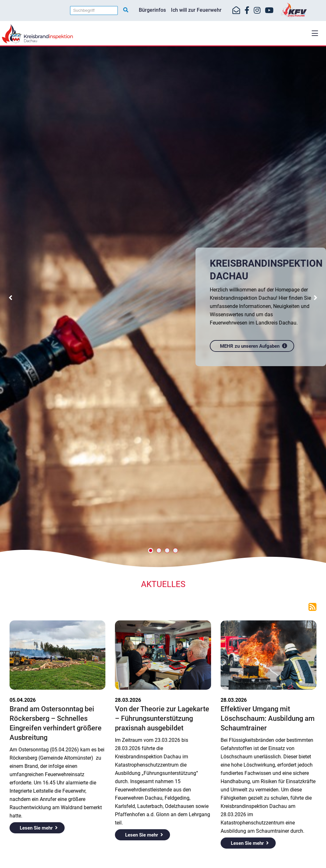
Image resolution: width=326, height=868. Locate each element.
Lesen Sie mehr (36, 828)
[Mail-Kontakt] (236, 10)
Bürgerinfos (152, 10)
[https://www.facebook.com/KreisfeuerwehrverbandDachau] (247, 10)
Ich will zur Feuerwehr (196, 10)
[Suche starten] (126, 10)
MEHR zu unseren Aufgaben (250, 344)
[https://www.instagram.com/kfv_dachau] (257, 10)
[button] (315, 33)
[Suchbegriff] (94, 10)
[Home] (163, 34)
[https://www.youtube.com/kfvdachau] (269, 10)
